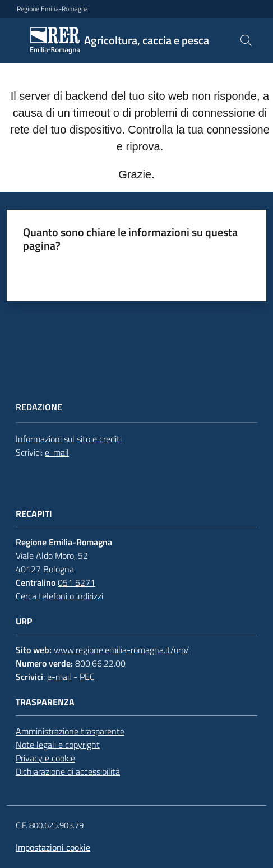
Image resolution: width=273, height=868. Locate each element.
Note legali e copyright (58, 745)
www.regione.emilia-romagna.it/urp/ (121, 650)
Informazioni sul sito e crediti (69, 439)
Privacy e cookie (45, 758)
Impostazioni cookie (53, 847)
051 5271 (77, 582)
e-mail (57, 452)
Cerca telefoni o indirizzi (59, 596)
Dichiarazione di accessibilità (68, 771)
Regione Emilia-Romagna (52, 9)
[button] (246, 40)
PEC (87, 677)
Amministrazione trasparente (70, 731)
